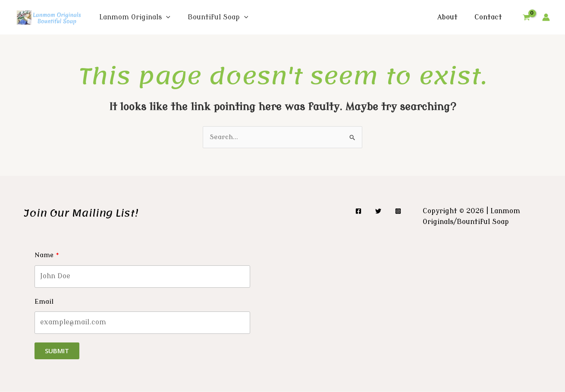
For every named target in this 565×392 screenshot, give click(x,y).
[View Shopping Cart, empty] (526, 17)
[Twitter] (378, 212)
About (452, 17)
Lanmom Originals (135, 17)
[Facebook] (358, 212)
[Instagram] (398, 212)
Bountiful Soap (218, 17)
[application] (166, 17)
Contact (490, 17)
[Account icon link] (546, 17)
